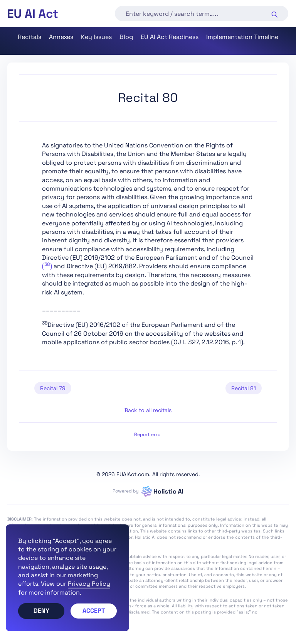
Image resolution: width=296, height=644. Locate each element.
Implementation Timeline (242, 37)
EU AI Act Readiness (170, 37)
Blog (126, 37)
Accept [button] (94, 611)
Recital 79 (53, 388)
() (47, 266)
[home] (33, 14)
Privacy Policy (89, 584)
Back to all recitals (148, 410)
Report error (148, 434)
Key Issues (96, 37)
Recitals (29, 37)
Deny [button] (41, 611)
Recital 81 (244, 388)
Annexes (61, 37)
